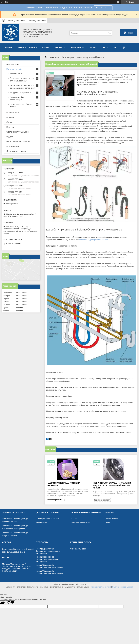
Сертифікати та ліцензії (18, 132)
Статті (105, 47)
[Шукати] (110, 33)
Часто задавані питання (18, 141)
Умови (93, 47)
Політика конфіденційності (123, 587)
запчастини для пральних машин (94, 240)
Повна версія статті (56, 500)
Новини (10, 117)
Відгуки (10, 137)
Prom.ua (83, 584)
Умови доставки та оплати (48, 518)
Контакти (60, 47)
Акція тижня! (13, 64)
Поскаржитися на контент (101, 587)
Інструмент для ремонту (20, 92)
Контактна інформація (80, 523)
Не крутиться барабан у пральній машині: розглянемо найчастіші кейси (112, 485)
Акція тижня (77, 47)
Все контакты (103, 8)
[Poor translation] (10, 603)
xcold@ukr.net (12, 204)
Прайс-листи (13, 112)
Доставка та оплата (16, 151)
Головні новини (111, 518)
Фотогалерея (13, 146)
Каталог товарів (26, 47)
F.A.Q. (116, 47)
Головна (7, 47)
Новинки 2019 (16, 74)
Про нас (45, 47)
